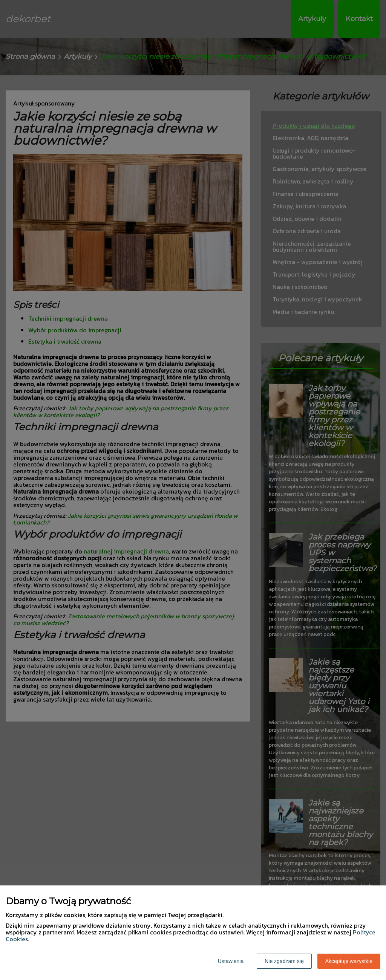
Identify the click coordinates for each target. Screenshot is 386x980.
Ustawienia (231, 961)
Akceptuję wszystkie (349, 961)
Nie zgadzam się (284, 961)
